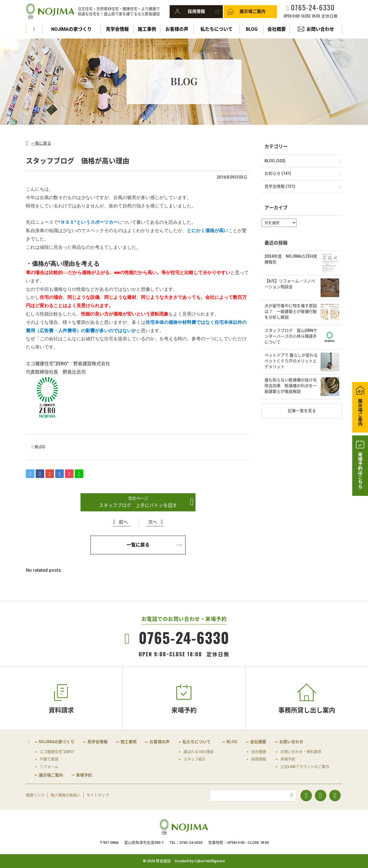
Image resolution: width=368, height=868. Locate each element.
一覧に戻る (41, 143)
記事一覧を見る (302, 411)
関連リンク (35, 795)
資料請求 (61, 710)
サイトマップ (98, 795)
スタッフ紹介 (195, 759)
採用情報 (196, 12)
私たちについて (216, 29)
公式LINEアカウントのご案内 (305, 767)
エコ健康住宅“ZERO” (57, 752)
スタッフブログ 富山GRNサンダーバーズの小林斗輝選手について (291, 336)
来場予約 (184, 710)
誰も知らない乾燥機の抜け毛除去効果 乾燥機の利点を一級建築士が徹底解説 (291, 386)
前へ (123, 522)
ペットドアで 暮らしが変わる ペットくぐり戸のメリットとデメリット (291, 361)
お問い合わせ (320, 29)
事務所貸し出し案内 (307, 710)
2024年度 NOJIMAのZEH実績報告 (291, 259)
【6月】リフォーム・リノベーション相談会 (290, 284)
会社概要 (277, 29)
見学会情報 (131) (280, 186)
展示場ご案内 (252, 12)
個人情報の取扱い (66, 795)
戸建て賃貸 (49, 759)
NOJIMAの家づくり (71, 29)
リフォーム (49, 767)
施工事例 (147, 29)
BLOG (252, 29)
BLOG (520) (275, 161)
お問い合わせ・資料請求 (301, 752)
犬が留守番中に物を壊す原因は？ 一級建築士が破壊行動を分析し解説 (291, 311)
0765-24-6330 (313, 7)
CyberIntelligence (210, 861)
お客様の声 (177, 29)
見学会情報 (117, 29)
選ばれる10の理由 (199, 752)
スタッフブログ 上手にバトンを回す (138, 505)
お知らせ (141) (278, 173)
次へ (153, 522)
